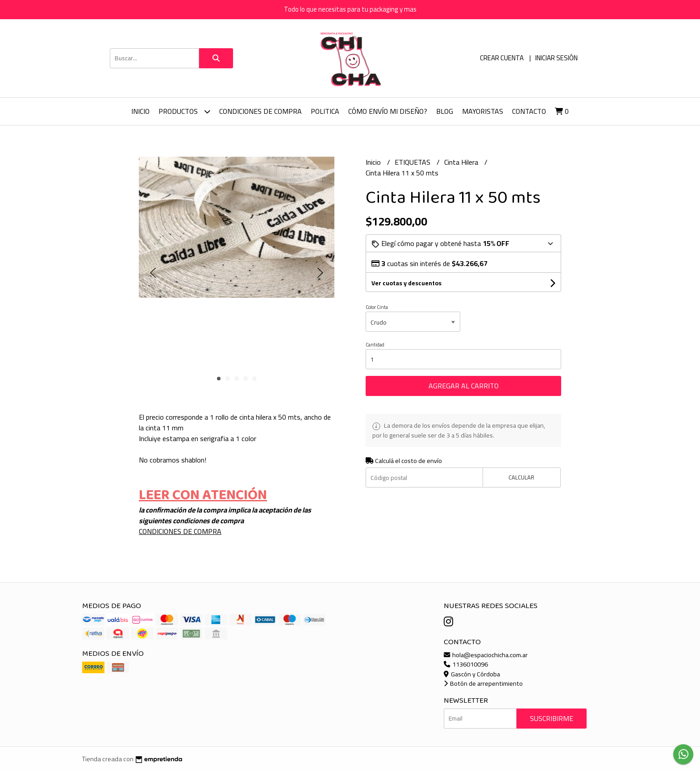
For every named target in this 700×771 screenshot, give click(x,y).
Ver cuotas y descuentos (406, 283)
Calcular (521, 477)
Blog (445, 111)
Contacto (529, 111)
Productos (184, 111)
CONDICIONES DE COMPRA (260, 111)
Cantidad (375, 345)
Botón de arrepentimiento (483, 683)
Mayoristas (483, 111)
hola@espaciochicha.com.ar (486, 655)
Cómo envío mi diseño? (388, 111)
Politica (325, 111)
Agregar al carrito (464, 386)
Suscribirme (552, 718)
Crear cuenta (502, 58)
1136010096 (466, 664)
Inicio (140, 111)
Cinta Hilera (462, 162)
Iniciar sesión (556, 58)
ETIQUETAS (413, 162)
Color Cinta (377, 307)
